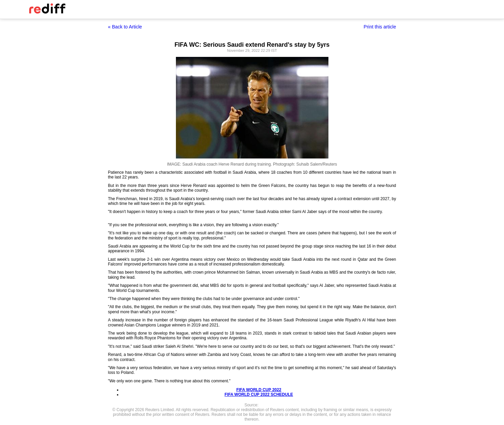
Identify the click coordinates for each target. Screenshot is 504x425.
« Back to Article (125, 27)
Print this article (380, 27)
